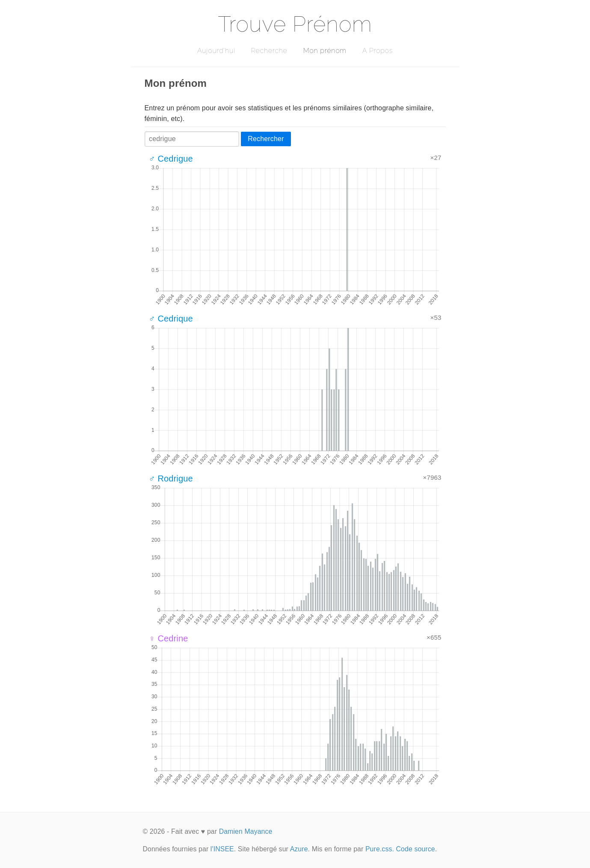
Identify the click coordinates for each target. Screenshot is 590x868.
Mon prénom (325, 51)
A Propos (378, 51)
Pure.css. (380, 849)
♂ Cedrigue (171, 159)
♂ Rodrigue (171, 478)
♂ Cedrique (171, 319)
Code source (416, 849)
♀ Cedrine (169, 638)
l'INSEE (222, 849)
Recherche (269, 51)
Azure (299, 849)
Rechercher (266, 139)
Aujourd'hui (216, 51)
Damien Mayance (246, 831)
